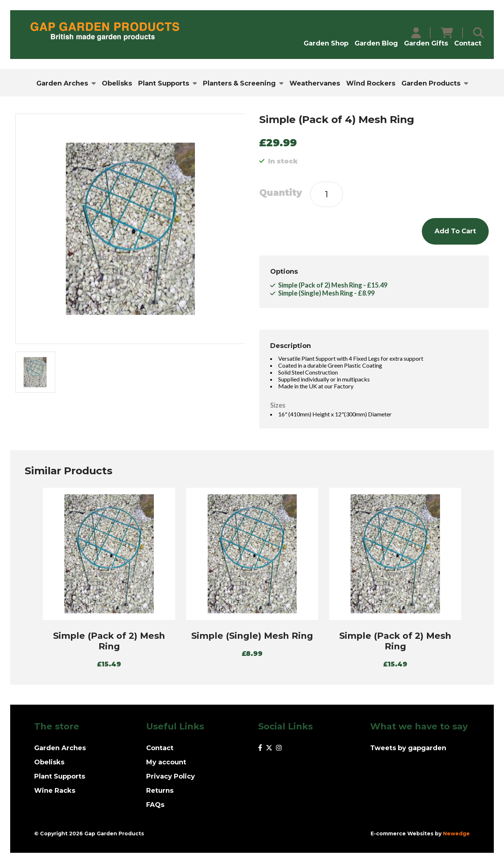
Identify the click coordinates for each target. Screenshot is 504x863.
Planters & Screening (239, 83)
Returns (160, 791)
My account (166, 762)
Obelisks (117, 83)
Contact (468, 43)
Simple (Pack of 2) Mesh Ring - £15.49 (333, 285)
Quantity (281, 193)
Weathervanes (315, 83)
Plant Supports (164, 83)
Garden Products (431, 83)
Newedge (456, 834)
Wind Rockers (371, 83)
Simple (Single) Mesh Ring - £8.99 (326, 293)
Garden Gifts (426, 43)
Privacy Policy (171, 776)
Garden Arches (62, 83)
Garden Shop (326, 43)
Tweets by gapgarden (408, 748)
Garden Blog (376, 43)
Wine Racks (55, 791)
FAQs (155, 805)
